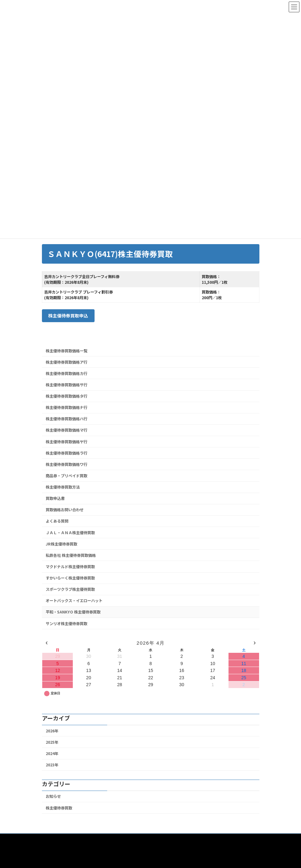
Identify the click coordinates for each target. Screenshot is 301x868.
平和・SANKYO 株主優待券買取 (73, 612)
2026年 (52, 731)
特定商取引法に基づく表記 (193, 839)
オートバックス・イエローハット (74, 601)
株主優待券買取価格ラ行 (67, 453)
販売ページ (113, 839)
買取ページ (81, 839)
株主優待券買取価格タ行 (67, 396)
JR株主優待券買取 (61, 544)
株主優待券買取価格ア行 (67, 362)
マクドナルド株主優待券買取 (70, 567)
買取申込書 (55, 498)
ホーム (54, 839)
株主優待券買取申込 (68, 316)
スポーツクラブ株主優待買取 (70, 589)
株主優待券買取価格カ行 (67, 373)
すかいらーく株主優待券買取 (70, 578)
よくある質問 (57, 521)
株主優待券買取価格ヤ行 (67, 441)
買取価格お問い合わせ (65, 510)
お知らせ (53, 796)
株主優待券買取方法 (63, 487)
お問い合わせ (146, 839)
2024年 (52, 753)
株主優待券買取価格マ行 (67, 430)
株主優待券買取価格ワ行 (67, 464)
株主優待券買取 (59, 808)
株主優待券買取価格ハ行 (67, 419)
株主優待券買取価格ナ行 (67, 407)
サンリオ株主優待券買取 (67, 623)
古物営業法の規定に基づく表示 (140, 843)
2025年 (52, 742)
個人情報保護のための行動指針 (74, 843)
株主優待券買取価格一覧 (67, 350)
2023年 (52, 765)
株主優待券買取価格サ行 (67, 385)
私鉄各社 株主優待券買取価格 (71, 555)
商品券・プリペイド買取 (67, 476)
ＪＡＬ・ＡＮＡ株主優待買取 (70, 532)
